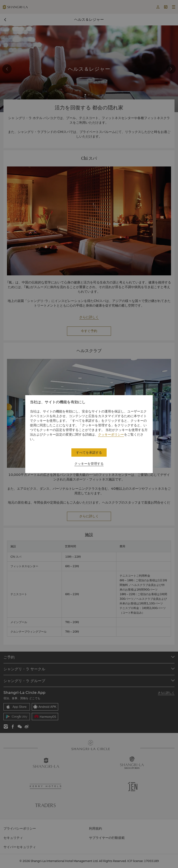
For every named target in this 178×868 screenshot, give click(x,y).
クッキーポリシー (111, 434)
